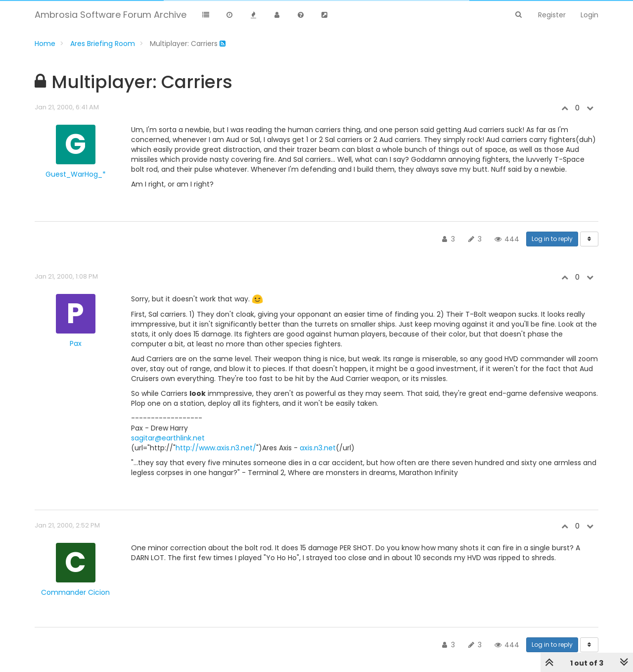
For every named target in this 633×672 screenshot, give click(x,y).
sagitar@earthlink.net (168, 438)
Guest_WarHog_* (76, 174)
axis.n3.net (318, 448)
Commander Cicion (75, 592)
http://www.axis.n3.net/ (216, 448)
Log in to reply (552, 239)
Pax (76, 343)
